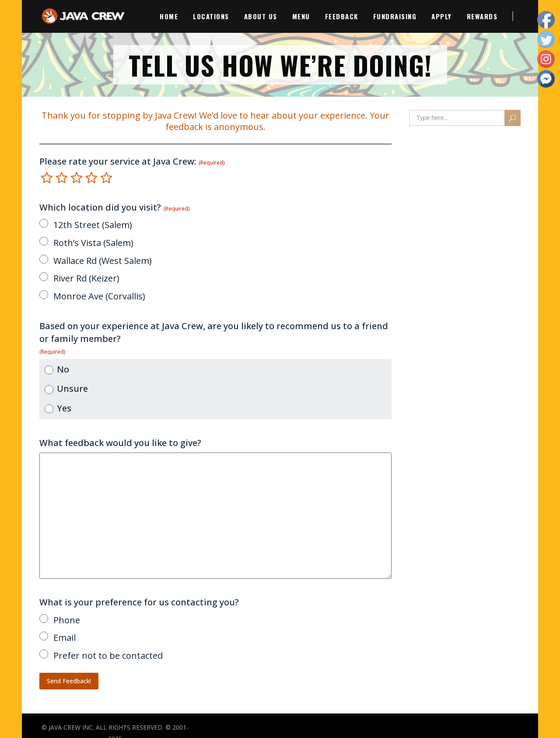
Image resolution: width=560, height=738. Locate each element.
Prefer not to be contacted (108, 655)
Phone (67, 620)
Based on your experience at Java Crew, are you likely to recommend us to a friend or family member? (214, 337)
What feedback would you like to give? (120, 443)
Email (65, 638)
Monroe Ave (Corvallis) (99, 296)
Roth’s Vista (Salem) (93, 243)
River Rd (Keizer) (86, 278)
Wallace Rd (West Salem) (103, 261)
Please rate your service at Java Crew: (132, 161)
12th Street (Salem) (93, 225)
